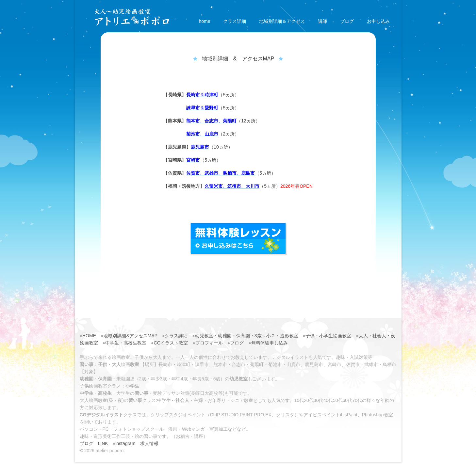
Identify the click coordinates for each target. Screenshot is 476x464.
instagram (125, 443)
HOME (89, 336)
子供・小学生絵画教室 (328, 336)
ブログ (347, 21)
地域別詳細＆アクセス (282, 21)
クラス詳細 (235, 21)
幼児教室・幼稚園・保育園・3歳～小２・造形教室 (247, 336)
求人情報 (149, 443)
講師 (322, 21)
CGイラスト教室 (171, 343)
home (204, 21)
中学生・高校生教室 (126, 343)
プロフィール (209, 343)
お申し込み (378, 21)
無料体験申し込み (270, 343)
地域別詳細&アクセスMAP (130, 336)
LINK (103, 443)
